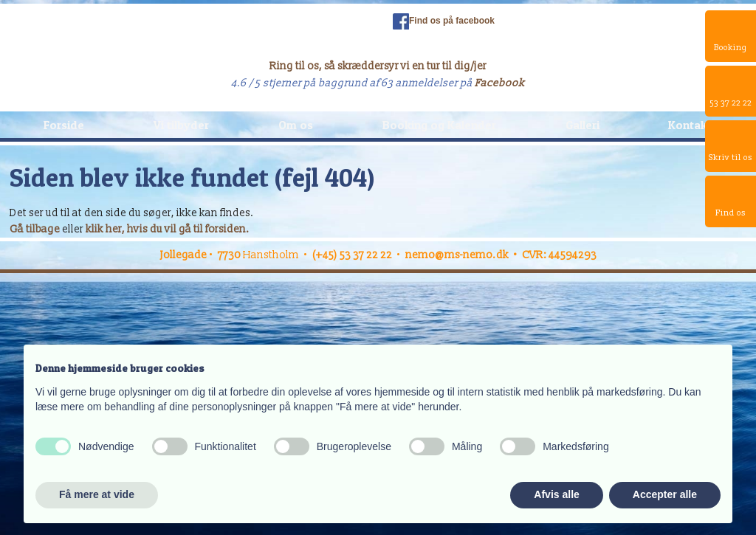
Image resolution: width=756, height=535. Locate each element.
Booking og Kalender (439, 125)
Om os (296, 125)
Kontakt (690, 125)
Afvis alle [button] (556, 494)
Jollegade (183, 255)
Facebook (500, 83)
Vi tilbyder (181, 125)
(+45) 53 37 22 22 (352, 255)
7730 (230, 255)
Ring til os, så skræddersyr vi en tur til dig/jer (378, 66)
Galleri (583, 125)
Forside (64, 125)
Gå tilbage (35, 229)
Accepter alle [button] (665, 494)
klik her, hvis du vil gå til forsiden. (168, 229)
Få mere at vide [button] (97, 494)
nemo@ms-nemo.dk (457, 255)
